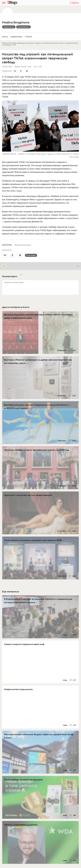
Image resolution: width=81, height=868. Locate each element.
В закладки (31, 255)
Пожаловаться (24, 27)
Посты (5, 36)
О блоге (28, 36)
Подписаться (9, 27)
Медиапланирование (23, 245)
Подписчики (16, 36)
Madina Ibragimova (16, 22)
